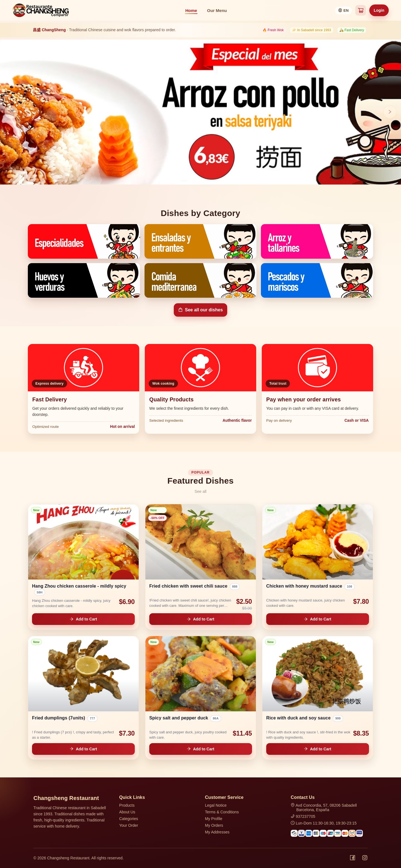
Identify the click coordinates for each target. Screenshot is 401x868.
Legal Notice (216, 805)
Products (127, 805)
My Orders (214, 825)
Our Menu (217, 10)
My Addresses (217, 832)
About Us (127, 812)
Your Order (129, 825)
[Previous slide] (11, 112)
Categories (129, 819)
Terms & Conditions (222, 812)
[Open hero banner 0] (200, 112)
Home (191, 10)
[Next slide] (390, 112)
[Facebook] (353, 858)
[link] (83, 567)
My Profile (214, 819)
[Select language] (343, 10)
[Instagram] (365, 858)
